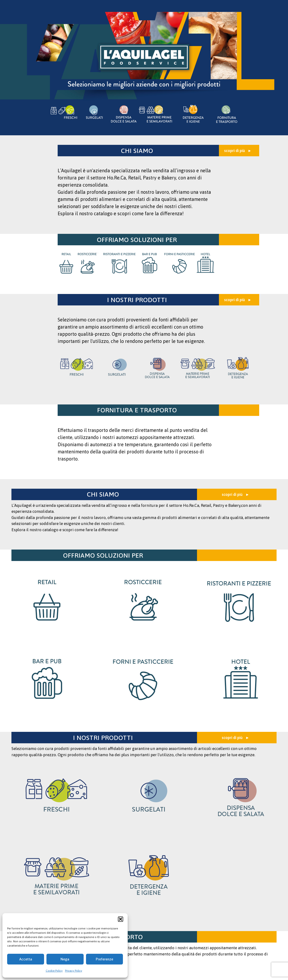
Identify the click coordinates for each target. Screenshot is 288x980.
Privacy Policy (74, 971)
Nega (65, 959)
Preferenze (104, 959)
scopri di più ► (238, 151)
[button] (121, 919)
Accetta (26, 959)
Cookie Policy (54, 971)
